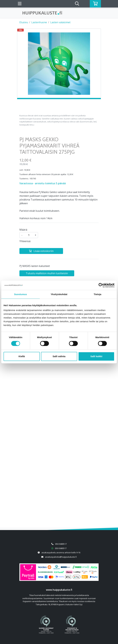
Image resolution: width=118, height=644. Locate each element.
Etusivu (24, 22)
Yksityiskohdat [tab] (59, 294)
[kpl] (29, 235)
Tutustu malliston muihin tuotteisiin (47, 273)
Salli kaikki (96, 356)
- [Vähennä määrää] (22, 235)
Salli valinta (59, 356)
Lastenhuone (39, 22)
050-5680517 (61, 544)
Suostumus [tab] (21, 294)
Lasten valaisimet (60, 22)
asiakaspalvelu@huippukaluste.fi (61, 557)
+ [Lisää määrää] (36, 235)
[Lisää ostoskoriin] (41, 251)
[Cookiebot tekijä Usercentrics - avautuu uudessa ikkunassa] (101, 285)
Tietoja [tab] (98, 294)
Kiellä (22, 356)
